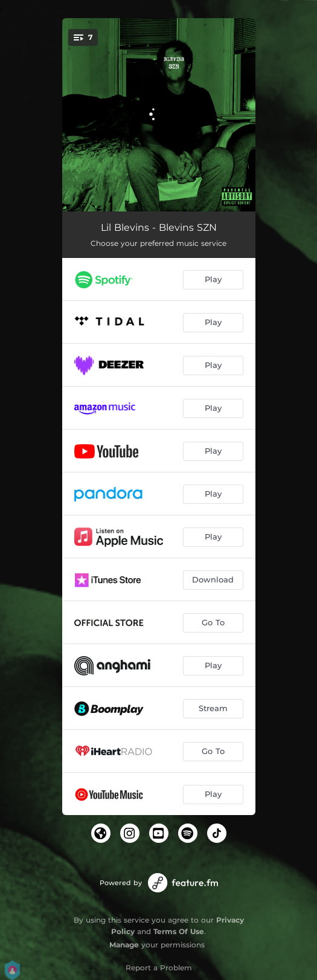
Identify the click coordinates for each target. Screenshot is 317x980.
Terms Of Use (179, 931)
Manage (124, 945)
